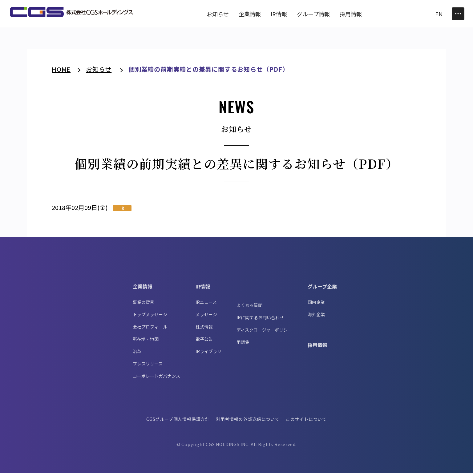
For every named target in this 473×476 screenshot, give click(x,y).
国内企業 (316, 305)
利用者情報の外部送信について (248, 422)
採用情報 (317, 348)
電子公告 (204, 342)
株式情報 (204, 329)
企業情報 (143, 289)
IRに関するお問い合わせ (260, 320)
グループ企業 (322, 289)
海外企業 (316, 317)
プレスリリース (148, 366)
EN (439, 14)
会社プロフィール (150, 329)
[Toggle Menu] (458, 14)
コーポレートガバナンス (156, 379)
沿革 (137, 354)
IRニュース (206, 305)
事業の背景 (144, 305)
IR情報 (203, 289)
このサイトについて (307, 422)
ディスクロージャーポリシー (264, 333)
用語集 (243, 345)
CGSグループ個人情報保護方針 (178, 422)
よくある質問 (249, 308)
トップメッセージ (150, 317)
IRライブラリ (208, 354)
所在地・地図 (146, 342)
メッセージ (206, 317)
